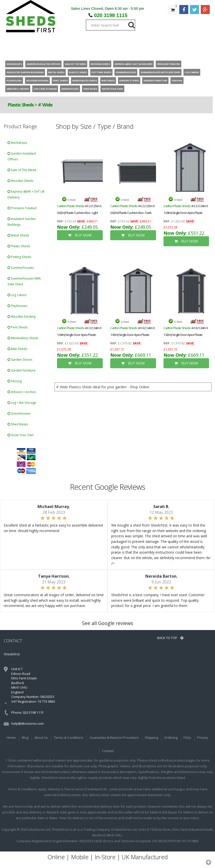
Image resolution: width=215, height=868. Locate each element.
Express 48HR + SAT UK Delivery (26, 194)
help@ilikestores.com (27, 723)
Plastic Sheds (20, 105)
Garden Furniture (21, 370)
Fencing (15, 381)
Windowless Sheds (23, 338)
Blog (25, 737)
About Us (41, 737)
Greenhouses (19, 413)
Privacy (203, 737)
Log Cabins (17, 295)
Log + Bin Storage (22, 403)
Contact (108, 751)
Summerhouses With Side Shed (24, 281)
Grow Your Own (21, 435)
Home (11, 737)
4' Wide (45, 105)
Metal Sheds (18, 235)
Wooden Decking (21, 317)
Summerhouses (21, 268)
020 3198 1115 (111, 15)
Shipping (151, 737)
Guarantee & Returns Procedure (114, 737)
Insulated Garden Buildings (22, 222)
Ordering (171, 737)
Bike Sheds (17, 349)
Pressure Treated (22, 208)
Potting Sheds (19, 257)
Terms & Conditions (69, 737)
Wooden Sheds (20, 181)
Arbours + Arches (22, 392)
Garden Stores (20, 360)
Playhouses (17, 306)
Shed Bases (18, 424)
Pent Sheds (17, 327)
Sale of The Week (22, 170)
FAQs (187, 737)
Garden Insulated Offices (22, 156)
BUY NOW (80, 235)
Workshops (17, 143)
